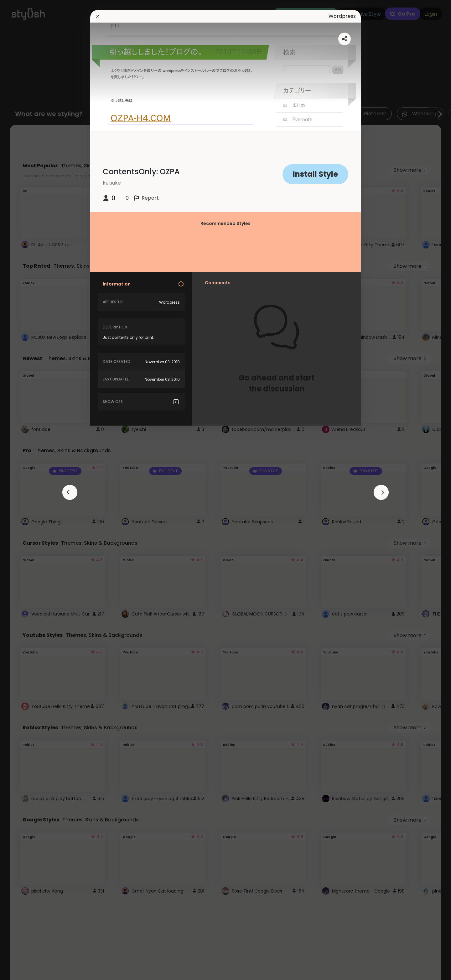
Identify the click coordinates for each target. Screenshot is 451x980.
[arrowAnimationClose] (70, 492)
